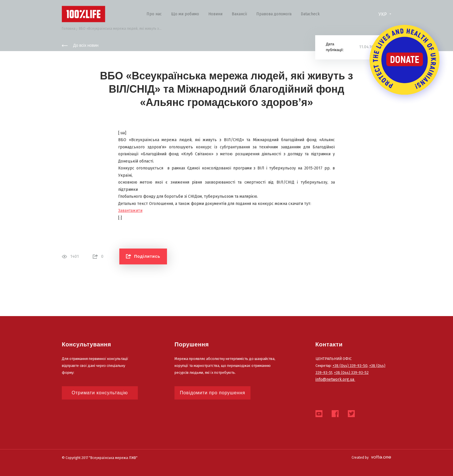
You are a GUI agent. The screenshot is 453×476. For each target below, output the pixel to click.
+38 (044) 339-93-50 (350, 366)
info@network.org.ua (335, 379)
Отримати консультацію (100, 393)
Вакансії (239, 14)
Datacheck (310, 14)
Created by (371, 458)
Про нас (154, 14)
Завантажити (130, 211)
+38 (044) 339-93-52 (351, 373)
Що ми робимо (185, 14)
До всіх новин (80, 45)
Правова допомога (274, 14)
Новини (215, 14)
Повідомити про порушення (212, 393)
